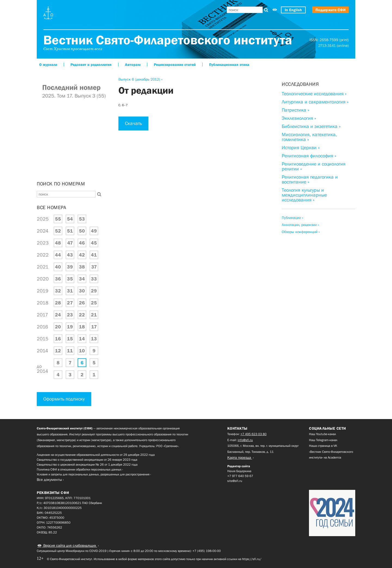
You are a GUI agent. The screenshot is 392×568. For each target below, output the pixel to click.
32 (58, 291)
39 (70, 267)
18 (82, 327)
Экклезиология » (299, 118)
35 (70, 279)
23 (70, 315)
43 (70, 255)
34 (82, 279)
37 (94, 267)
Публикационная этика (229, 65)
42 (82, 255)
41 (94, 255)
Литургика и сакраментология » (315, 102)
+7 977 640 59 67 (240, 476)
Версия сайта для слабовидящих (70, 545)
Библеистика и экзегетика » (311, 126)
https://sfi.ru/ (252, 559)
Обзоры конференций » (301, 232)
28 (58, 303)
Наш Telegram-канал (323, 440)
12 (58, 351)
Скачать (133, 123)
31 (70, 291)
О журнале (48, 65)
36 (58, 279)
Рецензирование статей (175, 65)
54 (70, 219)
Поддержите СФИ (330, 10)
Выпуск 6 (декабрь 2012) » (140, 79)
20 (58, 327)
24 (58, 315)
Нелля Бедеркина (239, 471)
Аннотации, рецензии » (300, 225)
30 (82, 291)
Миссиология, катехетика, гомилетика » (309, 137)
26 (82, 303)
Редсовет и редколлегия (91, 65)
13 (94, 339)
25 (94, 303)
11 (70, 351)
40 (58, 267)
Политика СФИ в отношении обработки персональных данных (79, 469)
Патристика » (295, 110)
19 (70, 327)
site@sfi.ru (235, 481)
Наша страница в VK (323, 446)
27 (70, 303)
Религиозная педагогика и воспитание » (310, 179)
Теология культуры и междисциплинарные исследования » (304, 195)
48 (58, 243)
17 (94, 327)
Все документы (49, 480)
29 (94, 291)
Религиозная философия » (309, 156)
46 (82, 243)
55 (58, 219)
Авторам (133, 65)
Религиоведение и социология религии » (314, 166)
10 (82, 351)
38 (82, 267)
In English (293, 10)
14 (82, 339)
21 (94, 315)
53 (82, 219)
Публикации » (293, 218)
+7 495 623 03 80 (253, 434)
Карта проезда (240, 457)
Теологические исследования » (314, 94)
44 (58, 255)
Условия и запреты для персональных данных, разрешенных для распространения (93, 474)
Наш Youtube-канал (322, 434)
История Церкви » (301, 148)
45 (94, 243)
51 (70, 231)
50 (82, 231)
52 (58, 231)
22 (82, 315)
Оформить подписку (64, 399)
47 (70, 243)
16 (58, 339)
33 (94, 279)
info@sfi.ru (245, 440)
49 (94, 231)
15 (70, 339)
